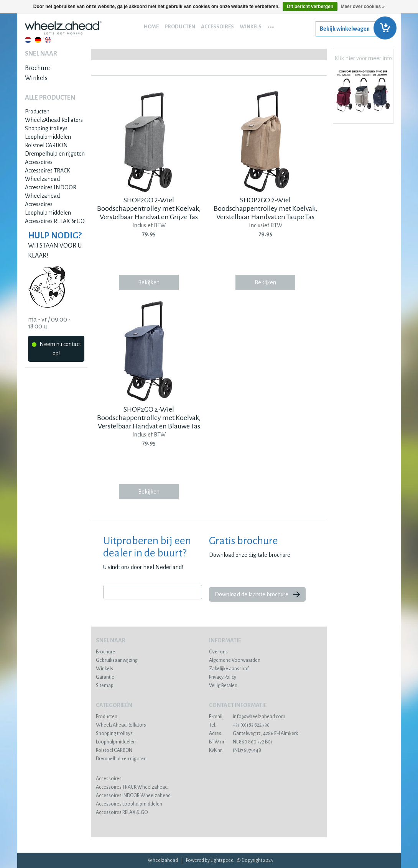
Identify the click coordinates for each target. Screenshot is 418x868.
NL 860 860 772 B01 (241, 742)
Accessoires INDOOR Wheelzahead (133, 796)
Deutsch (38, 40)
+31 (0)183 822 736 (239, 725)
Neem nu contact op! (56, 349)
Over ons (218, 652)
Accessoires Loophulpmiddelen (129, 804)
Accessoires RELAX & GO (55, 221)
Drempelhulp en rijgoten (55, 154)
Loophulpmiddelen (48, 137)
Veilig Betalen (223, 686)
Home (151, 27)
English (48, 40)
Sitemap (105, 686)
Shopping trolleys (46, 128)
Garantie (105, 677)
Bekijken (149, 282)
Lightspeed (222, 860)
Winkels (251, 27)
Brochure (37, 68)
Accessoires (217, 27)
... (271, 25)
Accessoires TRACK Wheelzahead (132, 787)
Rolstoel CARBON (46, 145)
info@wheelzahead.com (247, 717)
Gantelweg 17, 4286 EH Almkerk (253, 733)
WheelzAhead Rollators (54, 120)
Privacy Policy (223, 677)
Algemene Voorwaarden (235, 660)
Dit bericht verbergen (310, 7)
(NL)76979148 (235, 750)
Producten (180, 27)
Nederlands (28, 40)
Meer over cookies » (363, 7)
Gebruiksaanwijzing (117, 660)
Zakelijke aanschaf (229, 669)
